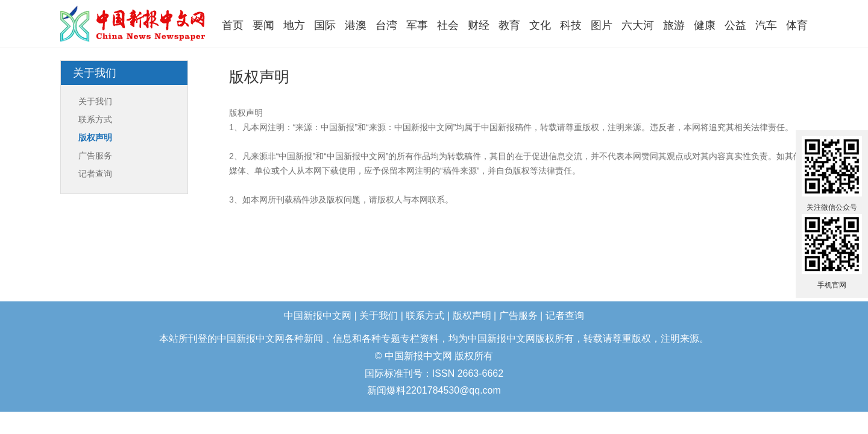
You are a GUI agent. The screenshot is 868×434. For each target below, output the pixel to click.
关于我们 (95, 101)
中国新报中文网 (134, 24)
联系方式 (95, 119)
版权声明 (95, 137)
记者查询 (95, 174)
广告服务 (95, 156)
